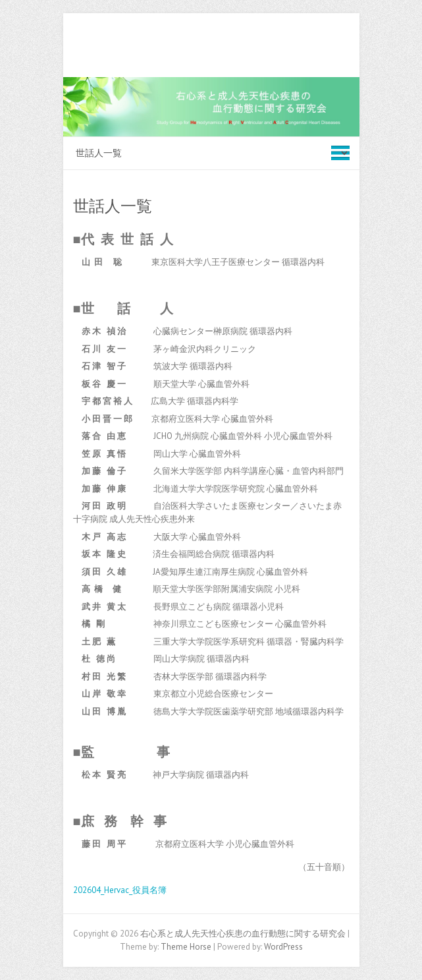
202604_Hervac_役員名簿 (120, 890)
